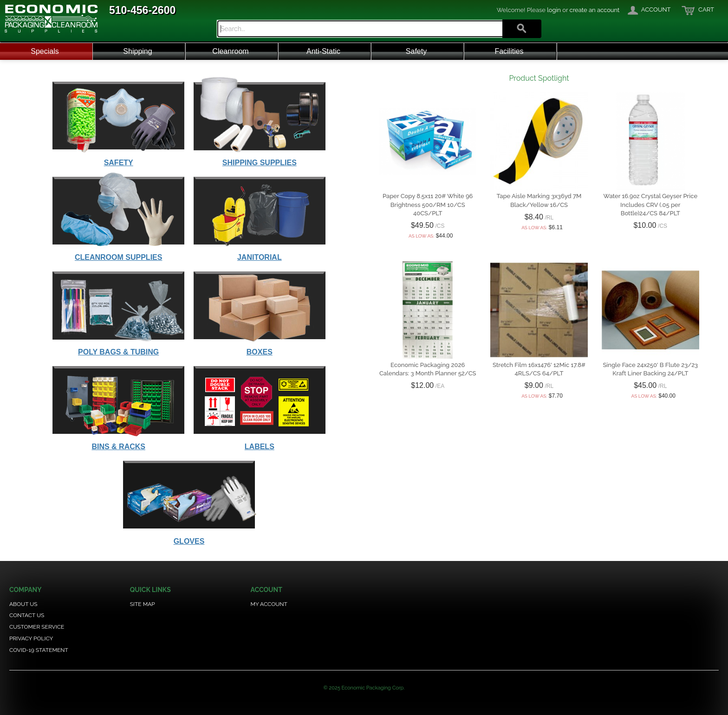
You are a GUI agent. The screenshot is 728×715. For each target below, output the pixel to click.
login (554, 10)
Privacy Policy (31, 638)
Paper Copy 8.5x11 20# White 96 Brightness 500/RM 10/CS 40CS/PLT (428, 204)
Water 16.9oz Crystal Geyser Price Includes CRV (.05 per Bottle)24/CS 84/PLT (650, 204)
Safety (416, 51)
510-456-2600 (142, 10)
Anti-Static (323, 51)
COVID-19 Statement (39, 650)
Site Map (143, 604)
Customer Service (37, 627)
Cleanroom (230, 51)
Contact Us (27, 615)
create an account (595, 10)
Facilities (509, 51)
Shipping (137, 51)
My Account (269, 604)
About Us (23, 604)
